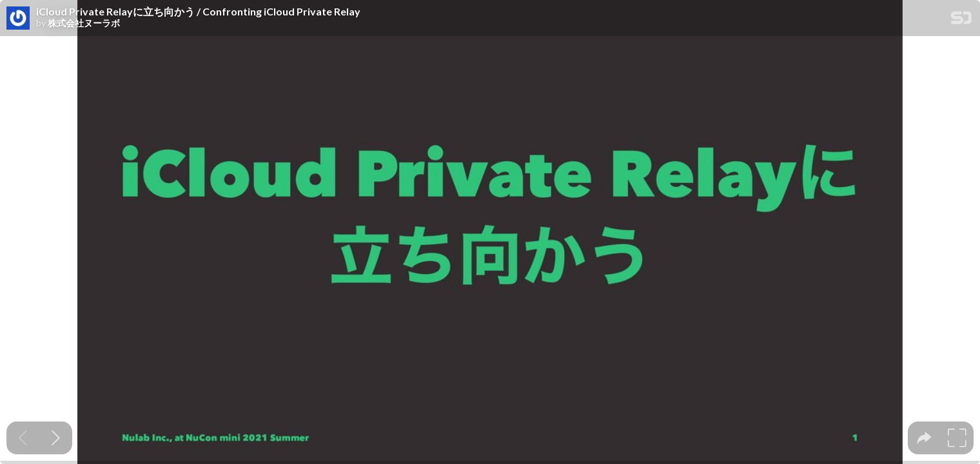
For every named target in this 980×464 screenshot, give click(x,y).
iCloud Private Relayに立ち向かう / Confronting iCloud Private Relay (198, 12)
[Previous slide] (23, 438)
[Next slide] (56, 438)
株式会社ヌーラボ (84, 23)
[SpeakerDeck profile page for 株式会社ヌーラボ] (18, 19)
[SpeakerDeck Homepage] (961, 20)
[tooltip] (924, 438)
